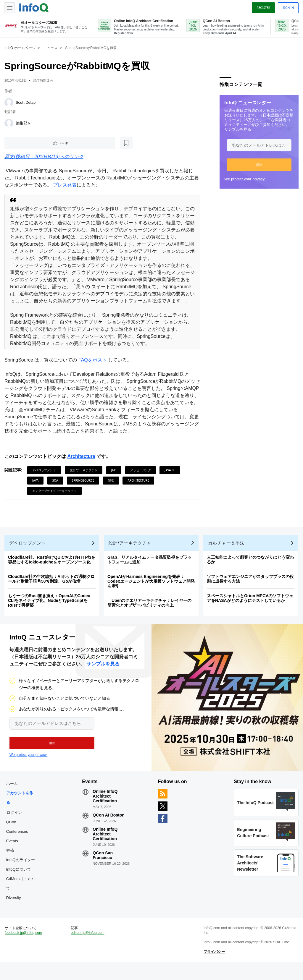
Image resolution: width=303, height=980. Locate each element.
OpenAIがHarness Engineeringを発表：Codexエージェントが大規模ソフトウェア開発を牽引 (153, 592)
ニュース (52, 48)
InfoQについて (20, 883)
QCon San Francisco (104, 869)
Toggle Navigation (11, 7)
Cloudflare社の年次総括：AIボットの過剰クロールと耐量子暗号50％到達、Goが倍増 (53, 589)
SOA (57, 488)
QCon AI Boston (109, 829)
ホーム (13, 797)
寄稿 (12, 864)
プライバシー (214, 968)
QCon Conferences (19, 840)
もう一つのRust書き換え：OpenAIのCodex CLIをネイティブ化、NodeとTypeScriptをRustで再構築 (51, 611)
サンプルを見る (236, 129)
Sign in (287, 7)
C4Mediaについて (21, 897)
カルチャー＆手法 (228, 554)
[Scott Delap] (10, 102)
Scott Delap (27, 102)
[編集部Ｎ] (10, 123)
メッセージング (142, 478)
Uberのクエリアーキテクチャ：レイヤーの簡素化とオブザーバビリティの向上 (151, 613)
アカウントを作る (21, 811)
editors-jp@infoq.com (88, 949)
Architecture (83, 464)
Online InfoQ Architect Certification (106, 810)
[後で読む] (43, 143)
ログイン (16, 826)
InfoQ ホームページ (21, 48)
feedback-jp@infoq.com (25, 949)
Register (262, 7)
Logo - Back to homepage (36, 7)
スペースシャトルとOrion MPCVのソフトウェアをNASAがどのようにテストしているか (252, 609)
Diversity (15, 911)
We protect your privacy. (243, 179)
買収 (112, 488)
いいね (22, 143)
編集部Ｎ (25, 123)
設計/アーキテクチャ (85, 478)
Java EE (171, 478)
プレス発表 (71, 186)
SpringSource (84, 488)
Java (37, 488)
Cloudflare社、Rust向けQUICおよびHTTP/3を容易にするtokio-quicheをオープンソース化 (53, 570)
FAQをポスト (94, 368)
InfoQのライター (22, 873)
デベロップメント (46, 478)
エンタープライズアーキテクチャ (56, 498)
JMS (115, 478)
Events (14, 855)
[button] (258, 164)
